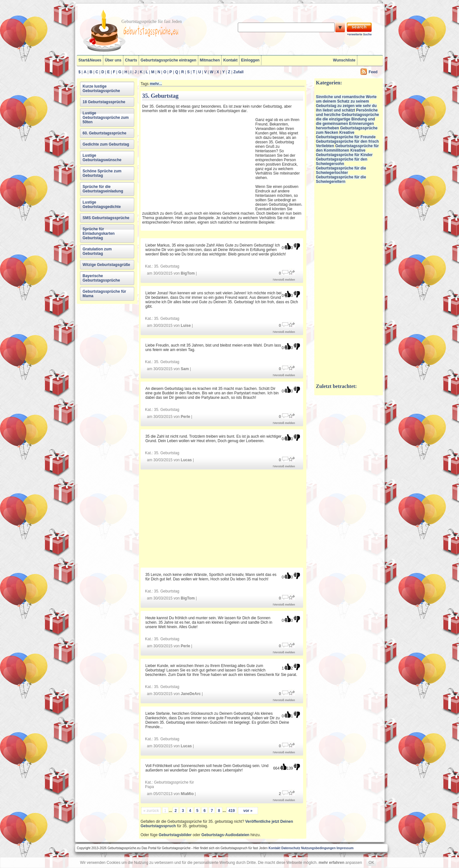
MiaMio (187, 794)
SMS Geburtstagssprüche (106, 218)
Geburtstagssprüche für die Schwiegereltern (341, 179)
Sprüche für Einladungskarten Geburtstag (99, 233)
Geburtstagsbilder (175, 835)
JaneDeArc (191, 694)
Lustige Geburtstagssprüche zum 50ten (106, 118)
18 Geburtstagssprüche (104, 102)
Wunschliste (344, 60)
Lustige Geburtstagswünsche (102, 158)
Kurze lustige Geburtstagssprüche (101, 89)
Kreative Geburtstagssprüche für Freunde (346, 135)
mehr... (156, 84)
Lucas (186, 460)
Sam (185, 369)
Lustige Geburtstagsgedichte (102, 204)
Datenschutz (291, 848)
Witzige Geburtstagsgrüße (106, 265)
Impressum (345, 848)
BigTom (188, 273)
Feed (373, 72)
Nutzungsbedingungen (318, 848)
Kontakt (230, 60)
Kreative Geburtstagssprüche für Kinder (344, 153)
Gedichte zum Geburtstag (106, 144)
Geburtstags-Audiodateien (226, 835)
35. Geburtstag (167, 266)
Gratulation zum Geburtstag (97, 251)
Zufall (238, 72)
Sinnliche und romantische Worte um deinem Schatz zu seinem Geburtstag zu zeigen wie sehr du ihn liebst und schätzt (346, 104)
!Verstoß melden (284, 280)
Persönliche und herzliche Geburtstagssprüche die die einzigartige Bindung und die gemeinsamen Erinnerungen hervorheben (347, 119)
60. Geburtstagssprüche (104, 133)
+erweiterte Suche (359, 34)
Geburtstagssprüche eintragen (168, 60)
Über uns (113, 60)
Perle (185, 417)
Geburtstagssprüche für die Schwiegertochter (341, 170)
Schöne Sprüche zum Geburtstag (102, 173)
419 (232, 811)
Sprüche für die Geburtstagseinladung (103, 189)
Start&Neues (90, 60)
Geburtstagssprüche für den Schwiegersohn (342, 161)
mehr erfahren (332, 863)
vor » (248, 811)
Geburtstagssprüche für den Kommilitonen (347, 148)
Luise (186, 326)
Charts (131, 60)
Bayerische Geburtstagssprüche (101, 278)
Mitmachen (210, 60)
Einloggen (250, 60)
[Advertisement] (198, 160)
